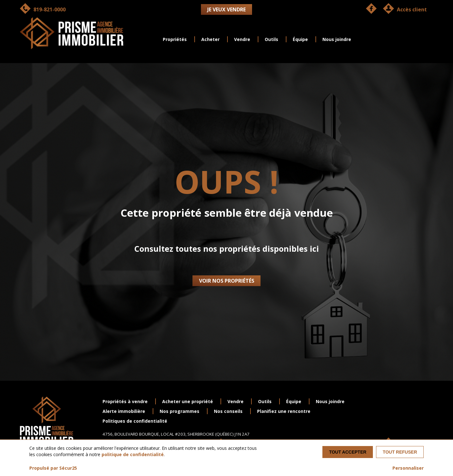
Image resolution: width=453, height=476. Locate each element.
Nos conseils (228, 411)
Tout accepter (348, 452)
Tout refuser (400, 452)
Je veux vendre (226, 9)
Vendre (242, 39)
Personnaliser (408, 468)
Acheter (210, 39)
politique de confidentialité (133, 454)
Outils (271, 39)
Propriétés (175, 39)
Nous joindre (337, 39)
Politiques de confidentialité (135, 421)
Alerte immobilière (124, 411)
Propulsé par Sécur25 (53, 468)
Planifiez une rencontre (284, 411)
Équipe (300, 39)
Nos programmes (179, 411)
